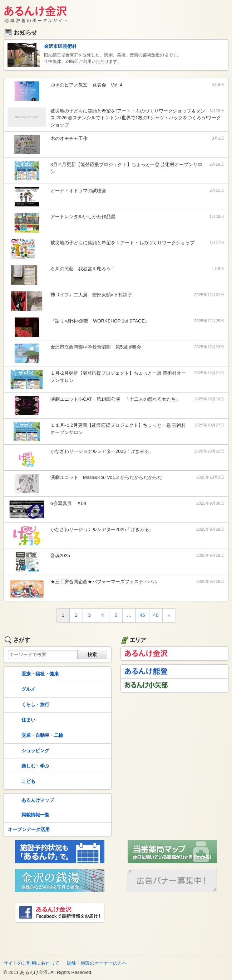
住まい (21, 720)
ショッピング (28, 751)
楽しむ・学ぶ (28, 766)
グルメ (21, 690)
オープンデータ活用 (29, 829)
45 (142, 615)
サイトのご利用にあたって (31, 963)
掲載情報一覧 (28, 815)
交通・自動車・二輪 (35, 736)
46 (156, 615)
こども (21, 782)
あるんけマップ (30, 801)
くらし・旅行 (28, 705)
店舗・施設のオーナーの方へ (97, 963)
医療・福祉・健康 (33, 674)
